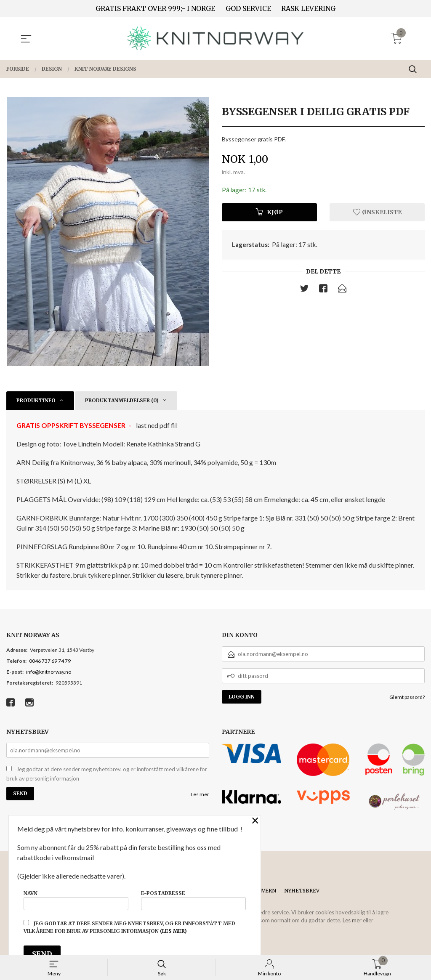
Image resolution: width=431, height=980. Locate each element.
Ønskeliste (377, 213)
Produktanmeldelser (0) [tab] (122, 400)
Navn (76, 898)
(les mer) (173, 931)
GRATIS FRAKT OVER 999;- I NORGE (155, 8)
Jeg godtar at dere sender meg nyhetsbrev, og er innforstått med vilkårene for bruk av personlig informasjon (107, 774)
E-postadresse (193, 898)
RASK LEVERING (308, 8)
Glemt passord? (407, 697)
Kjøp (269, 213)
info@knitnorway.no (49, 672)
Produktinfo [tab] (36, 400)
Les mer (200, 794)
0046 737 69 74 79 (50, 661)
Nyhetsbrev (302, 891)
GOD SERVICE (248, 8)
